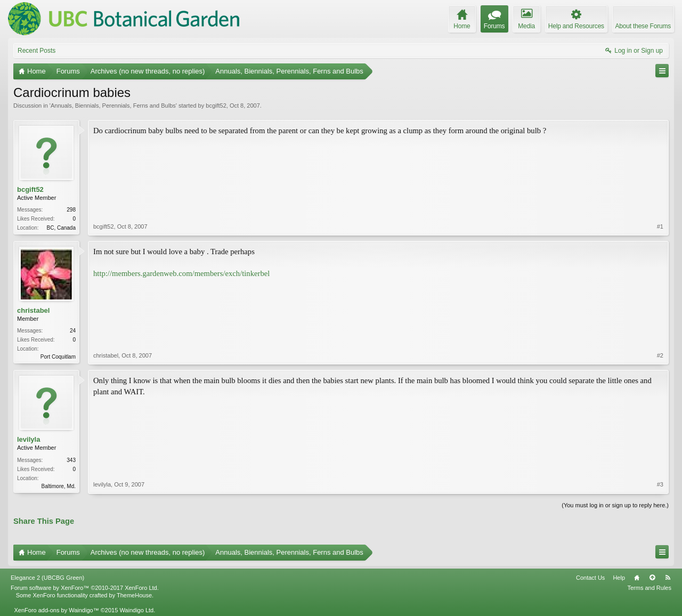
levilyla (29, 439)
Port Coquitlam (58, 357)
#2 (660, 355)
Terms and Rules (649, 588)
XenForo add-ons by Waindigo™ (56, 610)
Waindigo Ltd (136, 610)
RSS (668, 578)
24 (73, 331)
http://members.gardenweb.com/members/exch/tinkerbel (181, 273)
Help (619, 578)
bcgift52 (216, 106)
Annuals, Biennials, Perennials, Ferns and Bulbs (113, 106)
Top (652, 578)
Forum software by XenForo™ (85, 588)
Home (637, 578)
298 (71, 210)
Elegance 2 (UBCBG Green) (47, 578)
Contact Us (590, 578)
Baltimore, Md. (59, 486)
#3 (660, 484)
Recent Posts (36, 51)
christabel (33, 310)
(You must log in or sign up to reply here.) (615, 505)
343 (71, 460)
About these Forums (643, 26)
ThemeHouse (134, 595)
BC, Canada (61, 228)
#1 (660, 226)
